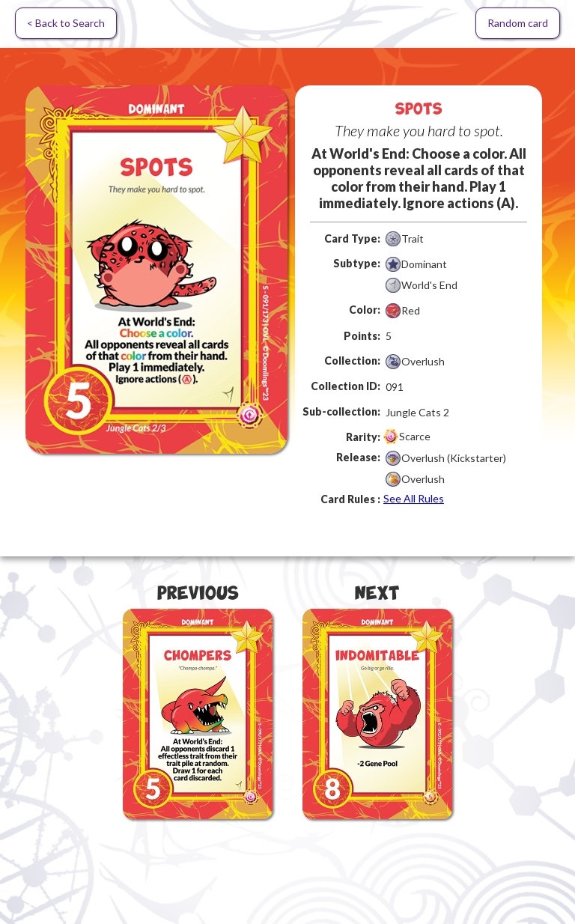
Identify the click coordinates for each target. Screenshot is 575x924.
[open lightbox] (156, 270)
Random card (518, 23)
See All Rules (414, 498)
